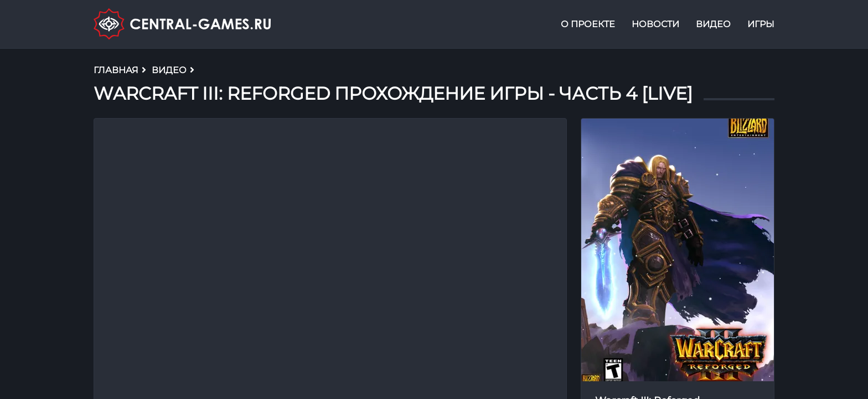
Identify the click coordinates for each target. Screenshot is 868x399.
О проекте (588, 24)
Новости (655, 24)
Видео (713, 24)
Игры (761, 24)
